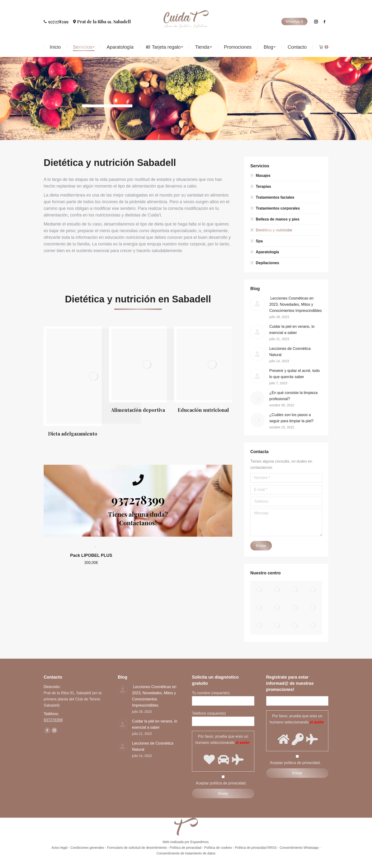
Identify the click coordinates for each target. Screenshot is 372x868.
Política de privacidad (185, 848)
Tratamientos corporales (278, 208)
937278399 (56, 22)
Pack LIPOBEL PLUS (91, 517)
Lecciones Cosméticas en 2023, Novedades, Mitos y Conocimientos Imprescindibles (295, 304)
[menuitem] (55, 47)
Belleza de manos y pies (278, 219)
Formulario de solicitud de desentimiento (137, 848)
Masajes (263, 176)
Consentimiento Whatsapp (299, 848)
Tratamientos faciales (275, 197)
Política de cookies (218, 848)
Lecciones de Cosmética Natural (290, 352)
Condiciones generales (87, 848)
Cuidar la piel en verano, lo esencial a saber (292, 330)
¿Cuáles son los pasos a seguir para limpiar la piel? (291, 418)
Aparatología (267, 252)
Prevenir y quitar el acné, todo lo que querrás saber (295, 374)
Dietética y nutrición (274, 230)
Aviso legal (59, 848)
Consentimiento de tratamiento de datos (186, 853)
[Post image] (257, 304)
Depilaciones (267, 263)
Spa (259, 241)
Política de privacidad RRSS (256, 848)
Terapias (263, 186)
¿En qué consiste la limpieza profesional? (293, 396)
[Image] (93, 376)
